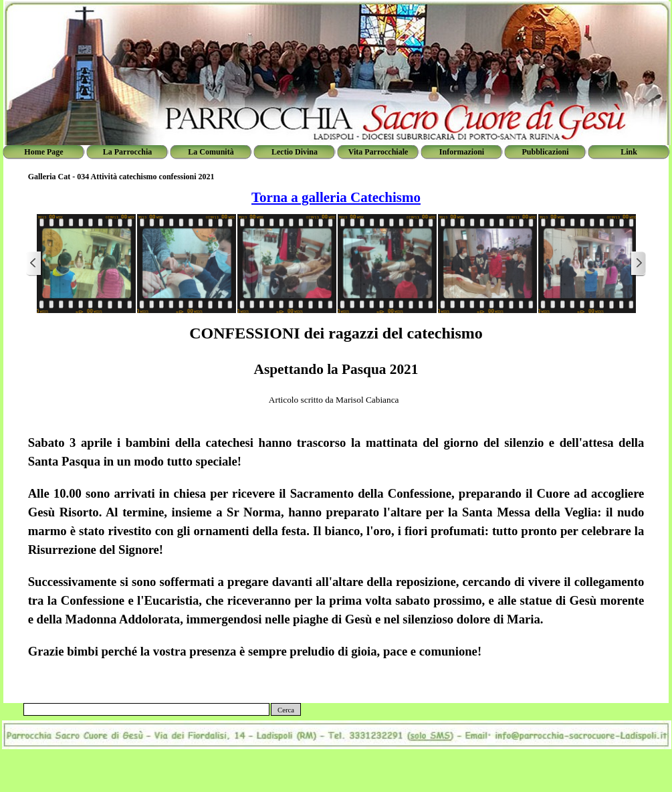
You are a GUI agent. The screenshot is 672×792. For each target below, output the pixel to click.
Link (629, 152)
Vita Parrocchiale (378, 152)
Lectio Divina (295, 152)
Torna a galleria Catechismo (336, 197)
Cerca (286, 710)
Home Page (43, 152)
